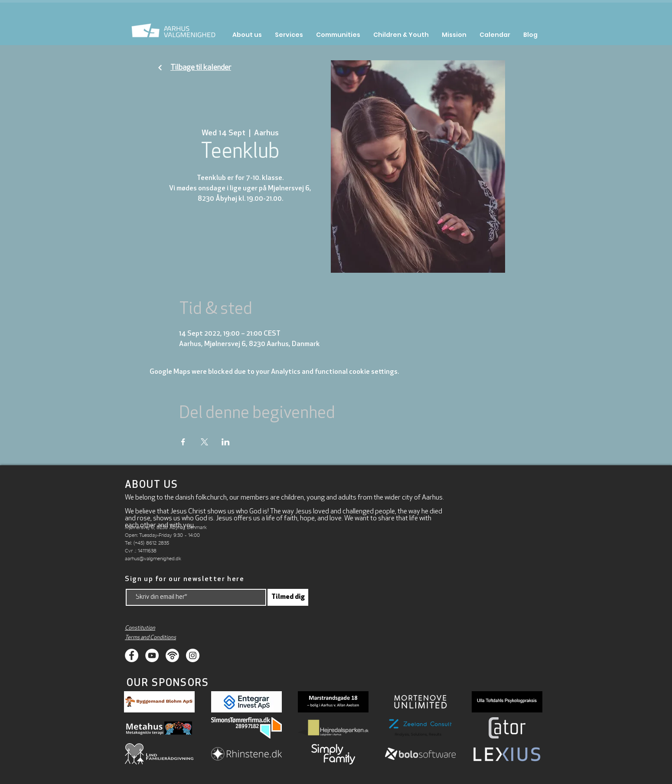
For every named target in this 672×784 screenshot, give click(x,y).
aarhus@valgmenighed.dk (153, 558)
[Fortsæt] (160, 68)
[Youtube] (152, 655)
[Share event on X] (204, 442)
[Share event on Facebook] (183, 442)
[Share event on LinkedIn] (226, 442)
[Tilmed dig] (288, 597)
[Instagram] (193, 655)
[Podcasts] (172, 655)
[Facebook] (132, 655)
